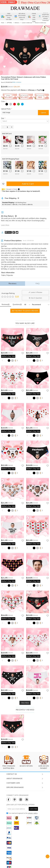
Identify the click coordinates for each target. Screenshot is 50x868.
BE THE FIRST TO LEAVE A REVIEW (25, 311)
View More (25, 703)
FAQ (38, 283)
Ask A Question (35, 298)
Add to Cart (28, 184)
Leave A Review (35, 292)
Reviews (12, 283)
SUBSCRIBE (33, 809)
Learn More (5, 225)
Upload (43, 113)
